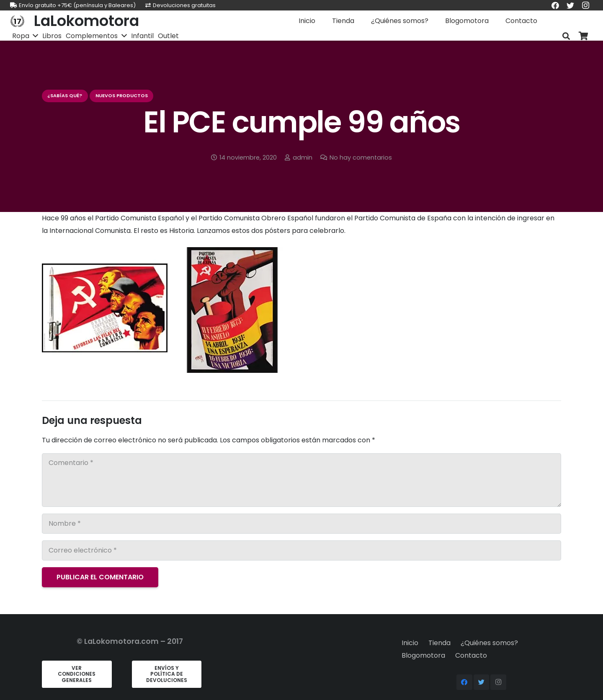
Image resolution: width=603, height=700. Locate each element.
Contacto (471, 655)
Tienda (439, 643)
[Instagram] (498, 682)
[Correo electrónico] (301, 550)
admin (303, 158)
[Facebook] (464, 682)
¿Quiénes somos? (489, 643)
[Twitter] (482, 682)
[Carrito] (584, 36)
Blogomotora (423, 655)
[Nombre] (301, 524)
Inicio (410, 643)
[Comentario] (301, 480)
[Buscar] (566, 36)
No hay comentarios (361, 158)
